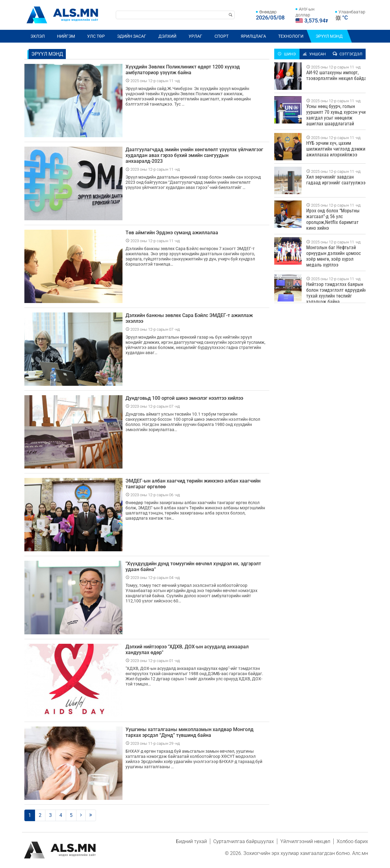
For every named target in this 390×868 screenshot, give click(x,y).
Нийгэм (66, 36)
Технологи (291, 36)
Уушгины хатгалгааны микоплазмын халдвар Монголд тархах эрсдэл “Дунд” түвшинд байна (190, 732)
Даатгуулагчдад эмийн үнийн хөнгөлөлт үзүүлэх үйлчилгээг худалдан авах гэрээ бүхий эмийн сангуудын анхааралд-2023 (194, 155)
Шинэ (287, 54)
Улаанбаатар (352, 12)
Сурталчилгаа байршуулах (244, 841)
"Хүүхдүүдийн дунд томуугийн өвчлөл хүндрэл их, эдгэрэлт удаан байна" (193, 566)
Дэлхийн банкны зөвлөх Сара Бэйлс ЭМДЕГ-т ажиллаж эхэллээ (189, 318)
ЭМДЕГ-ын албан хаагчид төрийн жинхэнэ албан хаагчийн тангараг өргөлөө (193, 484)
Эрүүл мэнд (329, 36)
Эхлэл (38, 36)
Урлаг (195, 36)
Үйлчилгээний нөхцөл (305, 841)
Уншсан (314, 54)
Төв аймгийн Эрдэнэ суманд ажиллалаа (172, 233)
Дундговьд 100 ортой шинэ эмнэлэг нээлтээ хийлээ (184, 398)
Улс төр (96, 36)
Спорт (222, 36)
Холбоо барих (352, 841)
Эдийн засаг (132, 36)
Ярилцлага (253, 36)
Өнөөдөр (268, 12)
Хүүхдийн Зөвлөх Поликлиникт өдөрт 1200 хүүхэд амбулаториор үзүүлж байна (183, 70)
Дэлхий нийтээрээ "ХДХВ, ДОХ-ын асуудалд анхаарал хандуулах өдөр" (187, 650)
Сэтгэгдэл (347, 54)
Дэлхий (167, 36)
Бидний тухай (191, 841)
